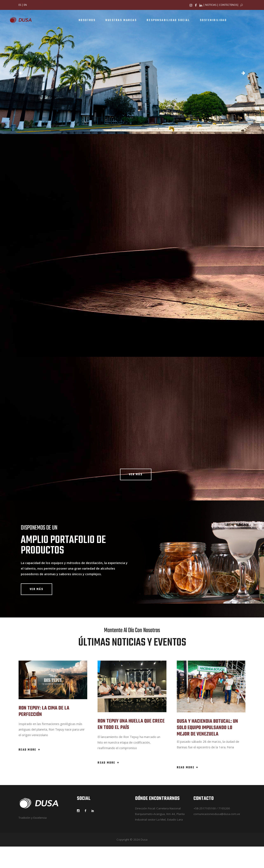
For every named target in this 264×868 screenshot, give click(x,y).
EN (25, 5)
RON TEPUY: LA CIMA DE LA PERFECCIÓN (44, 711)
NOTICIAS (211, 5)
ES (20, 5)
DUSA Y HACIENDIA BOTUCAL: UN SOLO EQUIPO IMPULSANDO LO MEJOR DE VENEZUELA (207, 728)
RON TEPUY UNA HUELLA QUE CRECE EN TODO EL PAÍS (131, 724)
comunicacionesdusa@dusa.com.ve (217, 814)
